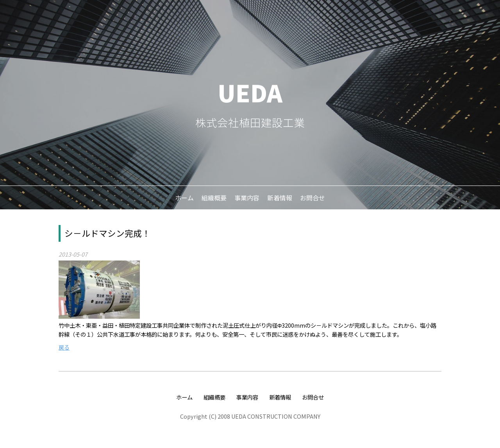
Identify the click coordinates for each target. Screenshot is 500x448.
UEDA (250, 92)
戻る (64, 347)
